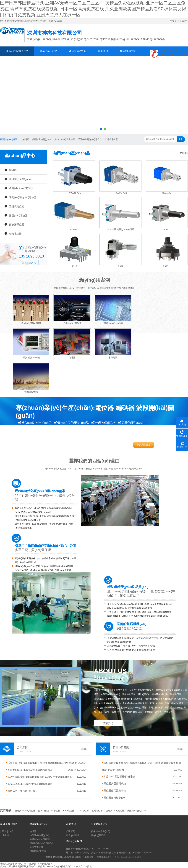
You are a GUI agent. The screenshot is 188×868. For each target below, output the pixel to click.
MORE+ (184, 153)
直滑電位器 (97, 811)
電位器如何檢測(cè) (115, 798)
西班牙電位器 (17, 225)
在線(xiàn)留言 (14, 60)
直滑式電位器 (111, 139)
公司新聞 (70, 831)
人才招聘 (4, 835)
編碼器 (25, 139)
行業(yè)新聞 (72, 835)
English (184, 21)
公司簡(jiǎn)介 (7, 831)
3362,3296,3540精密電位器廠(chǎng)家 (30, 784)
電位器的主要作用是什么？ (23, 791)
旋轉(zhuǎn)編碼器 (115, 811)
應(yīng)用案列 (98, 835)
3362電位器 (83, 811)
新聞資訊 (103, 51)
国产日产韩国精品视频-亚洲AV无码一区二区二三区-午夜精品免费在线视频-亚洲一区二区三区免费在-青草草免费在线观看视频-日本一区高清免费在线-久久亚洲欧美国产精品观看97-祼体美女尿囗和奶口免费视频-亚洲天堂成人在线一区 (93, 9)
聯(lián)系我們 (42, 60)
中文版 (173, 21)
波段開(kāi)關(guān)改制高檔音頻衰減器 (30, 770)
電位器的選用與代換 (115, 784)
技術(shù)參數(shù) (101, 831)
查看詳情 (108, 723)
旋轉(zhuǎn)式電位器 (64, 139)
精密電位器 (15, 234)
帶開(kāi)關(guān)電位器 (90, 139)
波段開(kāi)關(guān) (41, 139)
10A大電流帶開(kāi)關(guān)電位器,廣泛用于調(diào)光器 (40, 777)
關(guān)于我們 (49, 51)
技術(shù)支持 (128, 51)
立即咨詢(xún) (29, 263)
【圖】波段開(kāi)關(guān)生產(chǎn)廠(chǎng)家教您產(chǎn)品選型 (47, 763)
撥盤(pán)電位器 (18, 215)
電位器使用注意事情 (115, 791)
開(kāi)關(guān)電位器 (49, 811)
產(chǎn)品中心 (78, 51)
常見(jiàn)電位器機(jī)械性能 (119, 776)
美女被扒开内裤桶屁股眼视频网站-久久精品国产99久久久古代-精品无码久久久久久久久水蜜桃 (46, 866)
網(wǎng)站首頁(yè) (17, 51)
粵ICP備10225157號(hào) (127, 857)
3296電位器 (69, 811)
